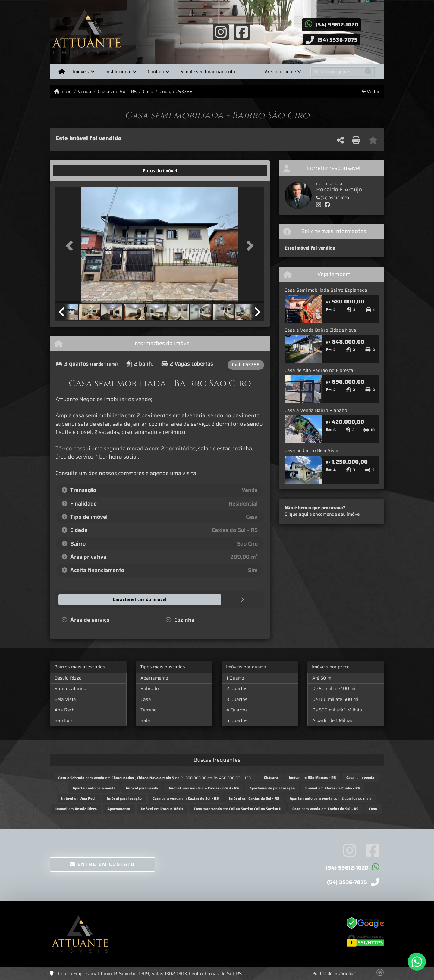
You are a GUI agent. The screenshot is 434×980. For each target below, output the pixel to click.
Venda (85, 92)
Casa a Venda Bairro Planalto (316, 410)
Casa (148, 92)
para (360, 777)
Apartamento (154, 678)
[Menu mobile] (62, 72)
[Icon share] (221, 32)
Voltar (371, 92)
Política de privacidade (334, 973)
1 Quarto (235, 678)
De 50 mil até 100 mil (334, 688)
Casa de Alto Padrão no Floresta (319, 370)
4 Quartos (237, 710)
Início (63, 92)
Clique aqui (296, 514)
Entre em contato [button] (102, 864)
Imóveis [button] (81, 72)
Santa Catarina (71, 688)
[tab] (74, 171)
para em (204, 788)
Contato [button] (156, 72)
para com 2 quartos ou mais (330, 798)
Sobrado (150, 688)
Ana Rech (64, 710)
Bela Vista (65, 699)
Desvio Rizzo (68, 678)
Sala (145, 720)
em (312, 777)
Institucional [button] (118, 72)
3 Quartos (237, 699)
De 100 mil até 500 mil (336, 699)
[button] (71, 246)
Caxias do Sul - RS (117, 92)
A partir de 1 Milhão (333, 720)
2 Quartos (237, 688)
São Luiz (64, 720)
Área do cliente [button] (280, 72)
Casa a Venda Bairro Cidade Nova (320, 330)
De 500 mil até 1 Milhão (337, 710)
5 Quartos (237, 720)
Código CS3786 (176, 92)
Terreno (149, 710)
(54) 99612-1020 (337, 25)
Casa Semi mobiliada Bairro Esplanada (326, 290)
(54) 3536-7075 (338, 40)
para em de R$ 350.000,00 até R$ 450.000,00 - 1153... (156, 778)
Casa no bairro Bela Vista (311, 450)
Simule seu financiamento (208, 72)
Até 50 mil (323, 678)
